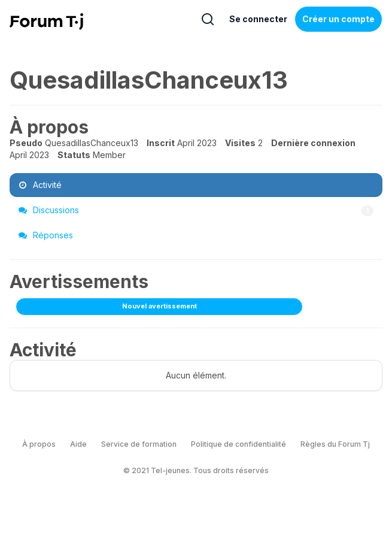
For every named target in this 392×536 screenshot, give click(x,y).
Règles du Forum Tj (335, 444)
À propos (39, 444)
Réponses (46, 235)
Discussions (196, 210)
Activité (40, 185)
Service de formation (139, 444)
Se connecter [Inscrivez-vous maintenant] (258, 19)
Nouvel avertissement (159, 306)
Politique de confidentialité (238, 444)
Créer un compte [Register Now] (338, 19)
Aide (78, 444)
